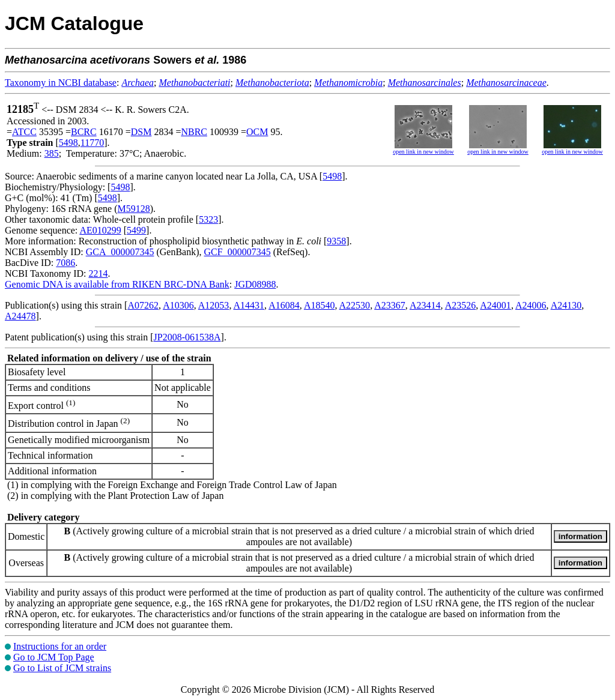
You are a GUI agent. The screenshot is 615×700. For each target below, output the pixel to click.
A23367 (390, 305)
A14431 (249, 305)
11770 (92, 143)
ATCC (24, 132)
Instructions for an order (60, 646)
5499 (136, 230)
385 (52, 153)
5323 (208, 219)
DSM (141, 132)
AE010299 (100, 230)
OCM (257, 132)
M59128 (134, 209)
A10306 (178, 305)
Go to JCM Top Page (54, 657)
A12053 (214, 305)
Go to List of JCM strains (62, 668)
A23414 (425, 305)
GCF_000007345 (238, 252)
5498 (68, 143)
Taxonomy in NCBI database (61, 83)
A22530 (355, 305)
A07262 (143, 305)
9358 (336, 241)
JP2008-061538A (187, 337)
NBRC (194, 132)
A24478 (20, 316)
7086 (65, 263)
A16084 (284, 305)
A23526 (461, 305)
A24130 (566, 305)
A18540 (320, 305)
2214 (98, 273)
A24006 (531, 305)
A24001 (495, 305)
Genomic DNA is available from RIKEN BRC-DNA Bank (117, 284)
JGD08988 (255, 284)
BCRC (84, 132)
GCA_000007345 (120, 252)
